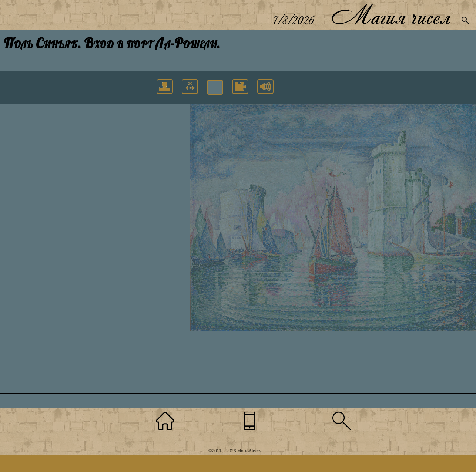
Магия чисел (390, 15)
